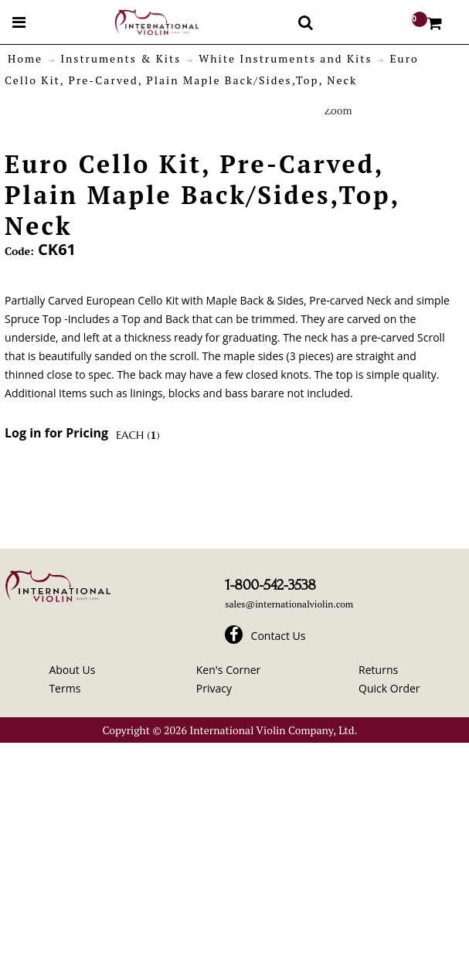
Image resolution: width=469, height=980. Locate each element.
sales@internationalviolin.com (289, 604)
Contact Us (279, 636)
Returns (378, 670)
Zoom (338, 110)
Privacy (214, 688)
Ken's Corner (229, 670)
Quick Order (389, 688)
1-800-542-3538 (270, 585)
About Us (72, 670)
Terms (65, 688)
